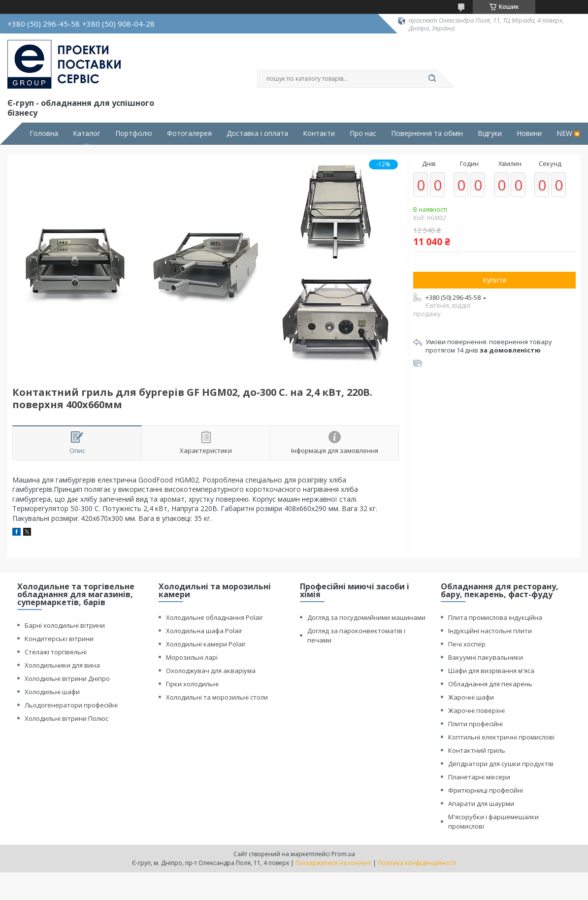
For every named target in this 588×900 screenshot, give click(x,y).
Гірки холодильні (192, 684)
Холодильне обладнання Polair (214, 617)
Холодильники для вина (62, 665)
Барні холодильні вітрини (65, 625)
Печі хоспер (467, 644)
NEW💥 (569, 133)
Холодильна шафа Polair (204, 631)
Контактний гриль (477, 750)
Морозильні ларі (192, 657)
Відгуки (490, 133)
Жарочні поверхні (476, 710)
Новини (529, 133)
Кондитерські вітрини (59, 639)
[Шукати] (432, 79)
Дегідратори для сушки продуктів (501, 764)
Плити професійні (475, 724)
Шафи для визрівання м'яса (491, 671)
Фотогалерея (189, 133)
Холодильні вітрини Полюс (66, 718)
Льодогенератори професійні (71, 705)
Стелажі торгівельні (56, 652)
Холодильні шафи (52, 692)
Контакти (319, 133)
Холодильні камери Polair (206, 644)
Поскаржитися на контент (333, 863)
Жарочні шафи (471, 697)
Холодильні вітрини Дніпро (67, 678)
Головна (44, 133)
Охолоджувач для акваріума (211, 671)
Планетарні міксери (479, 777)
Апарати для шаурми (481, 804)
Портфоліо (134, 133)
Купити (494, 280)
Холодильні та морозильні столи (217, 697)
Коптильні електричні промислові (501, 737)
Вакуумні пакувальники (486, 657)
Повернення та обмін (427, 133)
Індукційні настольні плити (490, 631)
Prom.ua (343, 854)
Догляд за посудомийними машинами (366, 617)
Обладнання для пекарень (490, 684)
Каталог (87, 133)
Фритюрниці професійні (486, 790)
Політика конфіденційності (417, 863)
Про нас (363, 133)
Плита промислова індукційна (495, 617)
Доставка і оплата (257, 133)
